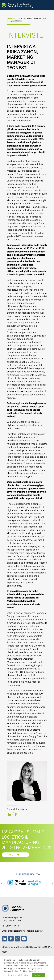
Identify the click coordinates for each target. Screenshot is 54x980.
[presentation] (2, 884)
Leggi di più (34, 971)
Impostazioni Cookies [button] (18, 975)
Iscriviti (16, 855)
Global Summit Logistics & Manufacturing (27, 947)
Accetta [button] (38, 975)
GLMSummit (12, 18)
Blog (5, 952)
